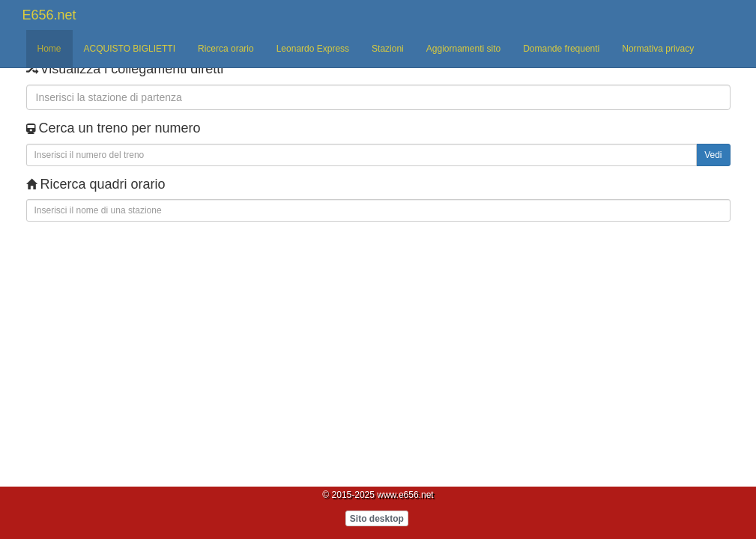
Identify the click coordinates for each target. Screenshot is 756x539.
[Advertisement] (142, 270)
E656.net (49, 15)
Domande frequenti (561, 49)
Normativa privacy (658, 49)
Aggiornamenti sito (463, 49)
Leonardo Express (313, 49)
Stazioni (388, 49)
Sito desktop (377, 519)
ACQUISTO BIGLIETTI (130, 49)
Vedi (713, 155)
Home (49, 49)
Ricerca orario (226, 49)
